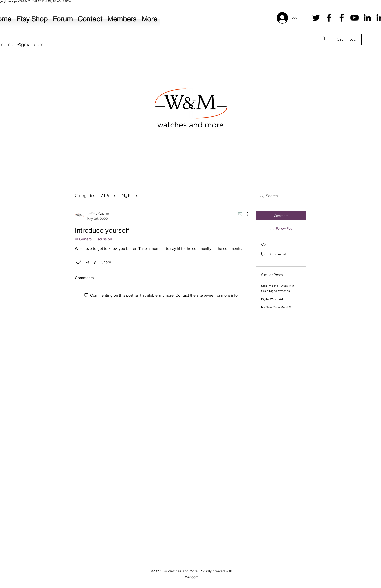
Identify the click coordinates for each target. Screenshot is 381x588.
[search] (281, 196)
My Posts (130, 196)
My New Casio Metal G (276, 307)
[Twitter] (316, 18)
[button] (323, 38)
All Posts (109, 196)
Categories (85, 196)
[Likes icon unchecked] (78, 262)
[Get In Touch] (347, 40)
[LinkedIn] (367, 18)
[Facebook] (329, 18)
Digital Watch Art (272, 299)
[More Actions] (245, 214)
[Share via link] (102, 262)
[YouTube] (354, 18)
